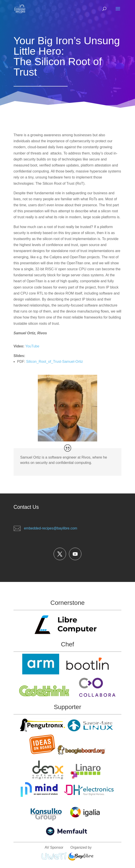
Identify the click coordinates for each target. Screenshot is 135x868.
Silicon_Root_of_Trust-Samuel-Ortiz (55, 362)
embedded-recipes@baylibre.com (51, 528)
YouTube (32, 346)
